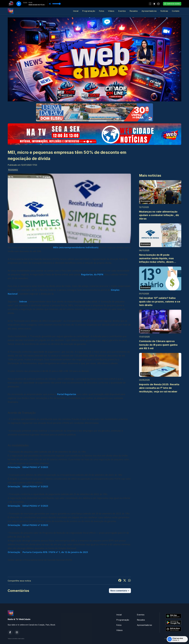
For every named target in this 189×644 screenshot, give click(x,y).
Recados (134, 11)
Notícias (164, 11)
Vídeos (111, 11)
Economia (13, 170)
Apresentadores (149, 11)
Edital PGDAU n (31, 467)
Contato (176, 11)
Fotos (102, 11)
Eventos (122, 11)
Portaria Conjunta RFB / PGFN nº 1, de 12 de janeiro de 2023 (55, 552)
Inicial (76, 11)
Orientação (14, 467)
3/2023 (44, 467)
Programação (89, 11)
